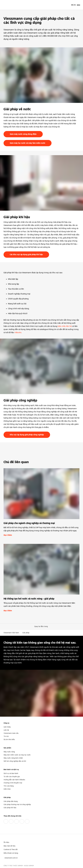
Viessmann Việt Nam (11, 633)
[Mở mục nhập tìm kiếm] (68, 5)
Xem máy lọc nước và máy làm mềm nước (28, 143)
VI (72, 5)
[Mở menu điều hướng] (78, 5)
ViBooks (18, 332)
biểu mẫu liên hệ (65, 326)
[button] (41, 626)
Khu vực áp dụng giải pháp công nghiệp (27, 435)
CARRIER (31, 866)
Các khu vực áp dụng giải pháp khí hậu (26, 255)
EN (75, 5)
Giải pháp (26, 633)
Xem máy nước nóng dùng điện (23, 134)
